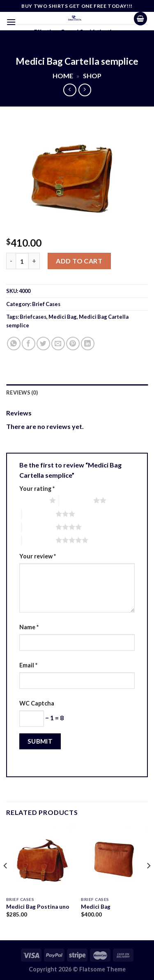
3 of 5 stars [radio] (39, 514)
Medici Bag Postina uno (38, 907)
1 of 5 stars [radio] (32, 500)
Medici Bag (63, 317)
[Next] (148, 882)
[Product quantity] (22, 261)
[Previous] (6, 882)
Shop (92, 76)
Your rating (37, 489)
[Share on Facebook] (29, 344)
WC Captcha (37, 703)
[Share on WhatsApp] (14, 344)
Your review (38, 556)
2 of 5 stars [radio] (76, 500)
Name (29, 627)
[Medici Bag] (114, 859)
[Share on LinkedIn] (88, 344)
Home (63, 76)
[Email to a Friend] (58, 344)
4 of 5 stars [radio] (39, 527)
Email (28, 665)
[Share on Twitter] (43, 344)
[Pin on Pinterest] (73, 344)
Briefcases (33, 317)
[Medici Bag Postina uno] (40, 859)
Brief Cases (46, 304)
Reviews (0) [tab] (22, 392)
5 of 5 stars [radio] (39, 540)
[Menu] (11, 22)
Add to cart (79, 261)
